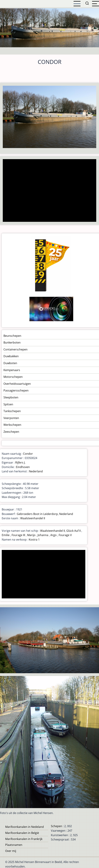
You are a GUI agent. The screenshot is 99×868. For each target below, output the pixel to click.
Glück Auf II (73, 531)
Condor (28, 454)
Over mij (11, 851)
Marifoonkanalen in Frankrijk (24, 839)
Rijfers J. (20, 462)
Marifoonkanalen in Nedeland (24, 827)
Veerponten (11, 418)
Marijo (31, 535)
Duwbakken (11, 356)
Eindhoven (23, 467)
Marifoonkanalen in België (22, 833)
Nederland (36, 471)
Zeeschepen (11, 432)
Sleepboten (11, 397)
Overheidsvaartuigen (17, 384)
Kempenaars (12, 370)
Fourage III (18, 535)
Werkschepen (12, 425)
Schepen (57, 826)
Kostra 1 (34, 540)
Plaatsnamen (14, 845)
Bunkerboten (12, 342)
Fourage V (65, 535)
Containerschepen (15, 349)
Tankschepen (12, 411)
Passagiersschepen (16, 390)
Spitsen (8, 404)
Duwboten (10, 363)
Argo (53, 535)
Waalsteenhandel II (33, 518)
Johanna (43, 535)
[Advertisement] (49, 191)
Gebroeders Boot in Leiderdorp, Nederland (45, 514)
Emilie (6, 535)
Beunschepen (12, 336)
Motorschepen (13, 377)
